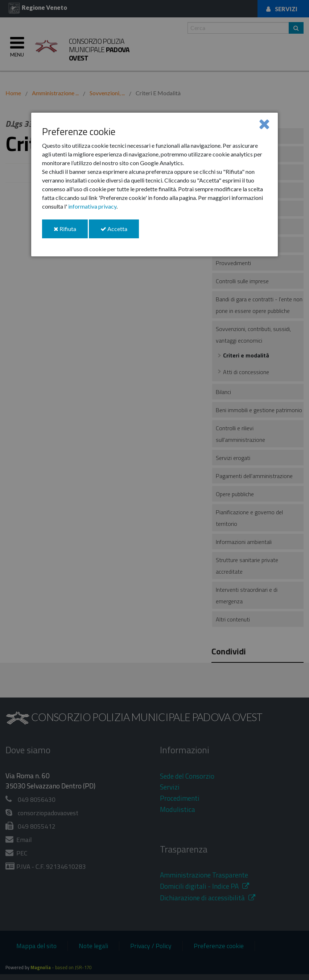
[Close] (264, 124)
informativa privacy (92, 206)
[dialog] (154, 185)
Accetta (120, 232)
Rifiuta (71, 232)
